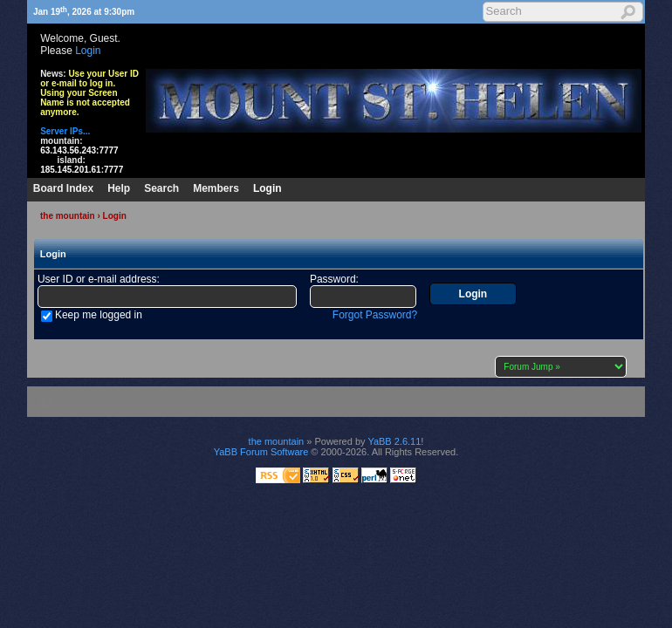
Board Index (63, 188)
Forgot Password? (375, 315)
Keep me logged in (99, 315)
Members (216, 188)
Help (119, 188)
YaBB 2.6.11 (394, 441)
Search (161, 188)
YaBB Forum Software (261, 452)
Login (88, 51)
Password (333, 279)
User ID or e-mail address (97, 279)
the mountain (68, 216)
